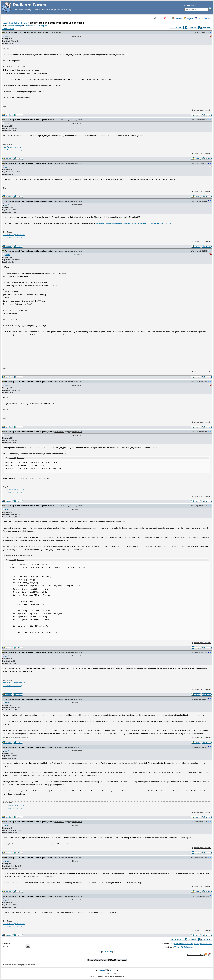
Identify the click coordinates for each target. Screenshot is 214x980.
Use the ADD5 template (184, 947)
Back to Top (107, 951)
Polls (27, 26)
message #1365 (59, 164)
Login (198, 19)
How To (24, 23)
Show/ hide (20, 458)
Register (189, 19)
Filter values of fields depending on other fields (193, 943)
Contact (102, 970)
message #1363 (56, 33)
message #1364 (59, 120)
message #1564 (59, 822)
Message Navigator (39, 26)
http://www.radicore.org (12, 150)
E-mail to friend (8, 29)
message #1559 (59, 506)
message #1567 (59, 896)
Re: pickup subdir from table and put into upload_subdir (29, 120)
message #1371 (59, 251)
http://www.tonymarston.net (14, 147)
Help (167, 19)
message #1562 (59, 747)
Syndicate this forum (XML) (195, 955)
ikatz (7, 509)
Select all (12, 458)
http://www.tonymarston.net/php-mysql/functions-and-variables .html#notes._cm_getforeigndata (134, 223)
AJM (7, 123)
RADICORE (14, 23)
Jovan (8, 36)
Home (207, 19)
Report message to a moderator (201, 110)
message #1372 (59, 382)
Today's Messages (15, 26)
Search (158, 19)
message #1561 (59, 699)
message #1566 (59, 857)
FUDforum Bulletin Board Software (114, 976)
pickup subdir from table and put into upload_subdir (28, 32)
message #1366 (59, 201)
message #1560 (59, 652)
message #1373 (59, 432)
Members (177, 19)
